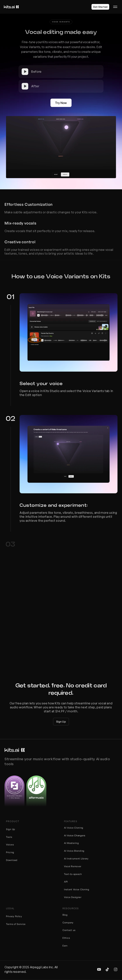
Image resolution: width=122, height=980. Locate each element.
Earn (65, 946)
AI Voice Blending (74, 851)
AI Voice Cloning (74, 828)
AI (66, 835)
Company (68, 923)
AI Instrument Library (76, 859)
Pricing (10, 852)
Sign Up (11, 829)
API (66, 882)
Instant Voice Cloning (77, 889)
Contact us (69, 930)
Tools (9, 837)
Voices (10, 845)
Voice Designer (73, 897)
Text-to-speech (73, 874)
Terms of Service (16, 924)
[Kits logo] (11, 7)
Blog (65, 915)
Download (12, 860)
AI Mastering (71, 843)
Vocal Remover (73, 866)
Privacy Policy (14, 916)
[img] (99, 969)
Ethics (66, 938)
